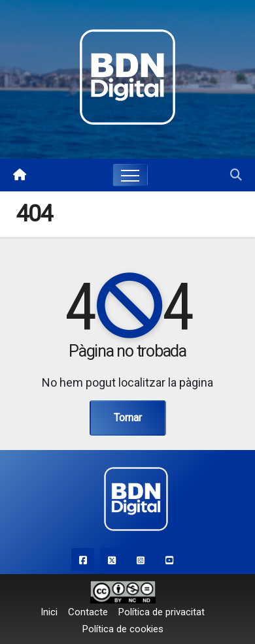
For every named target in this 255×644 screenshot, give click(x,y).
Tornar (128, 418)
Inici (49, 612)
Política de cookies (123, 629)
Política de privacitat (161, 612)
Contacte (88, 612)
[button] (236, 175)
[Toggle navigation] (130, 175)
